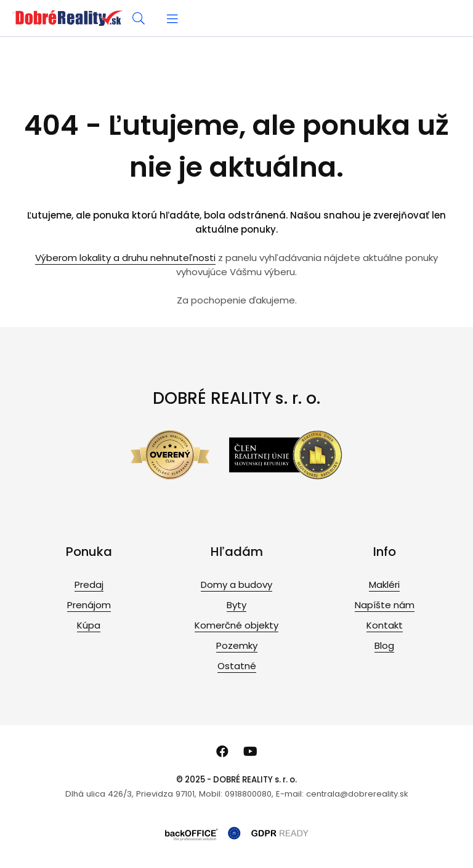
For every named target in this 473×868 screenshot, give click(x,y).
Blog (384, 645)
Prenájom (89, 605)
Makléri (384, 585)
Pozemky (237, 645)
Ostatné (237, 666)
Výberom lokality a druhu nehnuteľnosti (125, 258)
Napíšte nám (385, 605)
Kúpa (89, 625)
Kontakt (385, 625)
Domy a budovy (236, 585)
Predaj (89, 585)
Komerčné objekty (236, 625)
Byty (236, 605)
